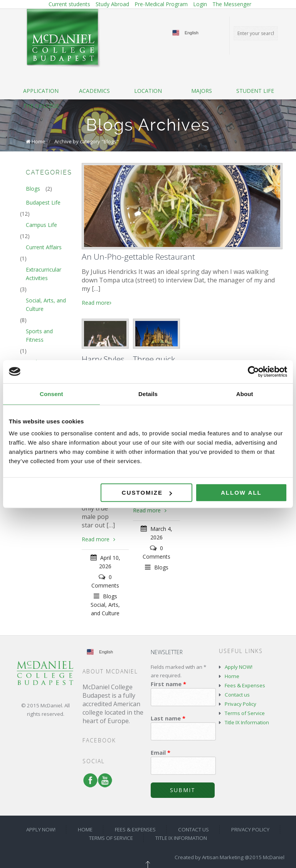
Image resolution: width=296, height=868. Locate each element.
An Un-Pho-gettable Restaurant (138, 257)
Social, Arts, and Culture (46, 305)
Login (200, 4)
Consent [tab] (51, 394)
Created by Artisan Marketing (209, 857)
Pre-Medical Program (161, 4)
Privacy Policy (240, 704)
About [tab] (245, 394)
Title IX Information (247, 722)
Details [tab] (148, 394)
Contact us (237, 695)
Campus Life (41, 225)
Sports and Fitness (39, 335)
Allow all (241, 493)
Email (161, 752)
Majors (202, 91)
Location (148, 91)
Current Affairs (44, 247)
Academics (94, 91)
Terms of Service (245, 713)
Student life (255, 91)
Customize (147, 493)
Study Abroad (112, 4)
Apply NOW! (239, 667)
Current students (69, 4)
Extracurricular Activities (44, 274)
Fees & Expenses (245, 685)
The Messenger (232, 4)
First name (168, 684)
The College (41, 106)
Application (41, 91)
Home (39, 141)
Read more (97, 303)
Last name (168, 718)
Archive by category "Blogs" (87, 141)
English (192, 33)
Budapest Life (43, 202)
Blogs (110, 596)
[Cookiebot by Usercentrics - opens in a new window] (253, 371)
